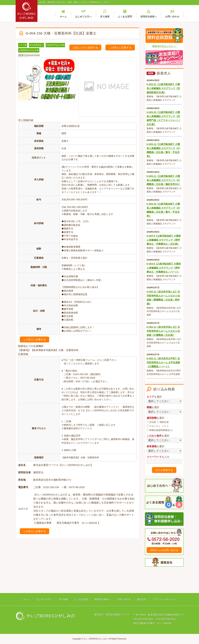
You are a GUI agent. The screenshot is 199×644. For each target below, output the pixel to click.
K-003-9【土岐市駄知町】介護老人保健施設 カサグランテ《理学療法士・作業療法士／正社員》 (164, 240)
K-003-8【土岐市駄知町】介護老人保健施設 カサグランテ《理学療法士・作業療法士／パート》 (164, 268)
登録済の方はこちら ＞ (164, 46)
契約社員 (163, 422)
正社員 (151, 422)
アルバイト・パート (158, 426)
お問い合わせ (124, 599)
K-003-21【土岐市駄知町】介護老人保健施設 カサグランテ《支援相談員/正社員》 (163, 88)
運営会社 (142, 599)
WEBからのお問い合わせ (164, 550)
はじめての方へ (45, 599)
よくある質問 (81, 599)
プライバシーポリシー (164, 599)
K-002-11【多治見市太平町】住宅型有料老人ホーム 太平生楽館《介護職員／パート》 (163, 362)
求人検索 (63, 599)
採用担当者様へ (103, 599)
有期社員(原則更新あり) (160, 430)
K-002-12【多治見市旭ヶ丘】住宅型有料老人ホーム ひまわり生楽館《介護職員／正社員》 (163, 331)
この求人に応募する (120, 48)
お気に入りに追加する (85, 48)
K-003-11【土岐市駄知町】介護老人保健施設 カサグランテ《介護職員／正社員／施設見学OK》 (164, 180)
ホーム (27, 599)
